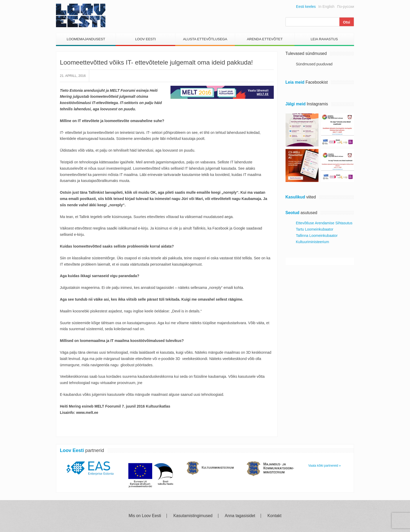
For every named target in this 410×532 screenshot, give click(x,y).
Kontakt (274, 516)
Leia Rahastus (324, 39)
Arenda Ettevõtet (265, 39)
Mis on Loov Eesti (145, 516)
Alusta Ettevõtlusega (205, 39)
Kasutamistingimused (193, 516)
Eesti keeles (306, 7)
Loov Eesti (146, 39)
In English (326, 7)
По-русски (346, 7)
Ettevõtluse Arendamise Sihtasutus (324, 223)
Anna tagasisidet (240, 516)
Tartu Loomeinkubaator (315, 229)
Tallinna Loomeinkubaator (317, 236)
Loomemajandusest (86, 39)
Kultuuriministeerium (313, 242)
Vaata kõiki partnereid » (324, 466)
